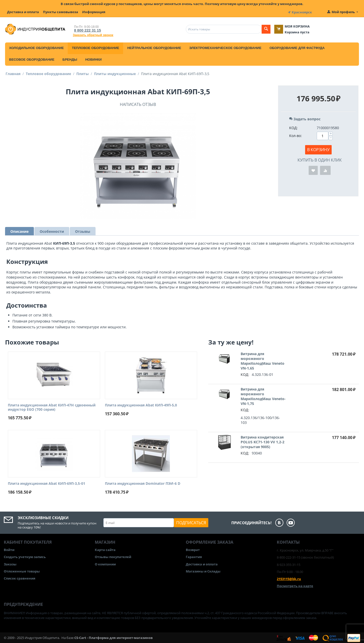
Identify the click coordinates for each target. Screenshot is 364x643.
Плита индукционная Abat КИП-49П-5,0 (141, 405)
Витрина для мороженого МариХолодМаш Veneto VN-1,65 (263, 360)
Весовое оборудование (32, 59)
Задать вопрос (305, 118)
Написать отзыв (138, 104)
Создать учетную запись (25, 556)
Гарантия (194, 556)
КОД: (293, 127)
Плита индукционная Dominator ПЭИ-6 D (143, 483)
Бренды (70, 59)
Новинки (93, 59)
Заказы (10, 563)
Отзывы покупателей (113, 556)
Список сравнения (20, 578)
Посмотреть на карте (295, 585)
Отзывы (83, 231)
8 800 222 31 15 (86, 29)
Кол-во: (295, 135)
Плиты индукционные (115, 73)
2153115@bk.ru (289, 578)
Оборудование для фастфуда (297, 47)
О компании (105, 563)
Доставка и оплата (23, 12)
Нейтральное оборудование (154, 47)
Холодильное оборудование (36, 47)
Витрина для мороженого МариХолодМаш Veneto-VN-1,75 (263, 396)
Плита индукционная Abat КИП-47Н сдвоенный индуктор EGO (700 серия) (52, 407)
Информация (94, 12)
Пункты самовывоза (61, 12)
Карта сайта (105, 549)
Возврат (193, 549)
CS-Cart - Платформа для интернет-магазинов (113, 637)
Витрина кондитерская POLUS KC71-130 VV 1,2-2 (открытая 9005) (263, 441)
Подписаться (191, 522)
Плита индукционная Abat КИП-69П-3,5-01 (47, 483)
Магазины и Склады (203, 570)
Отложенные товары (22, 570)
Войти (9, 549)
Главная (13, 73)
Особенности (52, 231)
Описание (19, 231)
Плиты (83, 73)
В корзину (318, 149)
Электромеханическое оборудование (225, 47)
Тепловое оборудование (95, 47)
